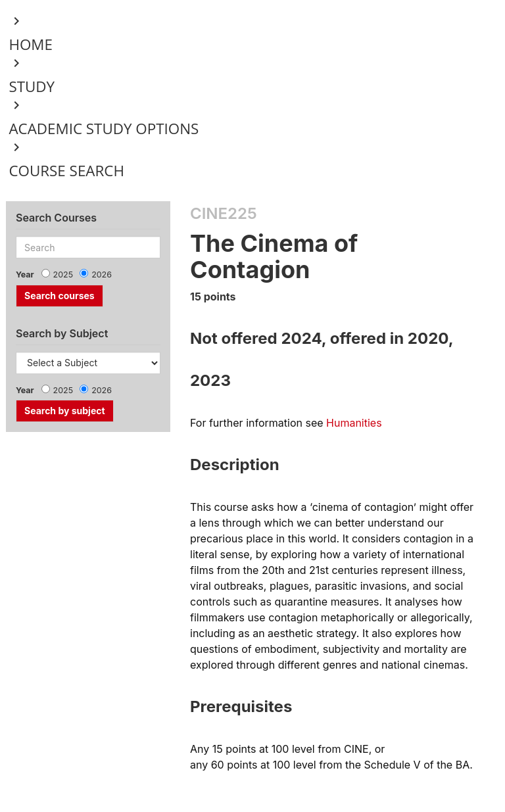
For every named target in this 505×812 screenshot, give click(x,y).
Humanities (354, 423)
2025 (63, 275)
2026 (102, 275)
